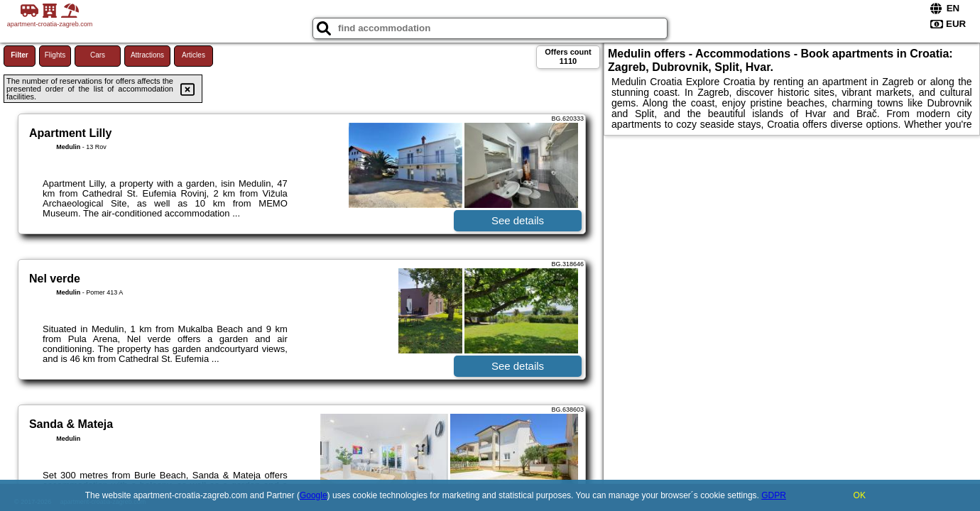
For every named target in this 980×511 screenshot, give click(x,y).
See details (518, 220)
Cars (98, 55)
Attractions (147, 55)
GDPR (774, 495)
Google (314, 495)
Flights (55, 55)
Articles (194, 55)
